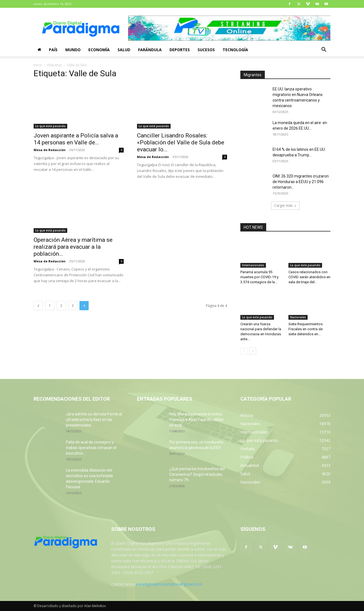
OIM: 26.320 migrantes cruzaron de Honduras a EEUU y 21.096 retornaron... (301, 182)
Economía (99, 50)
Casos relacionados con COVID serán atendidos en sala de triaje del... (309, 277)
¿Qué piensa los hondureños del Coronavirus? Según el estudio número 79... (197, 474)
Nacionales (298, 317)
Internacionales (253, 265)
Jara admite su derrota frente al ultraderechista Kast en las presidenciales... (94, 420)
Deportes (180, 50)
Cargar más (285, 205)
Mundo (73, 50)
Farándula (150, 50)
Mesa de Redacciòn (50, 150)
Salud (124, 50)
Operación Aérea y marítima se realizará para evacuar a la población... (73, 247)
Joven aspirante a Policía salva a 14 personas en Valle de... (76, 139)
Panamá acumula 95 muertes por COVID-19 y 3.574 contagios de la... (259, 277)
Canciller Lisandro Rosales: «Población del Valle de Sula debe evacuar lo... (181, 142)
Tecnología (235, 50)
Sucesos (206, 50)
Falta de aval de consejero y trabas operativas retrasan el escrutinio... (91, 448)
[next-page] (253, 351)
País (53, 50)
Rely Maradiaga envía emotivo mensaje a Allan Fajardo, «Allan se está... (196, 420)
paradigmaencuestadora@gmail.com (169, 584)
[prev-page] (38, 306)
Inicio (38, 65)
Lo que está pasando (50, 126)
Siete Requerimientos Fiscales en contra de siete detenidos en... (306, 329)
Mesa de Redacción (153, 157)
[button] (324, 50)
